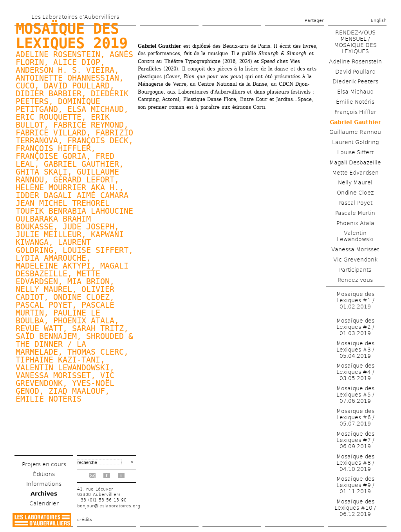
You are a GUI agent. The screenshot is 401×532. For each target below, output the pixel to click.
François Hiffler (355, 112)
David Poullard (77, 86)
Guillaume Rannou (355, 132)
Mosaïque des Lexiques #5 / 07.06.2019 (355, 395)
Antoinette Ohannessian (67, 78)
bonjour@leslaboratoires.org (109, 506)
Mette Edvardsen (355, 173)
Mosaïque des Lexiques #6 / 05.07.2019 (355, 417)
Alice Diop (77, 62)
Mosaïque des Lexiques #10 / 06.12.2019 (355, 508)
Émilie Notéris (49, 399)
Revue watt (39, 328)
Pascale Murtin (355, 213)
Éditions (44, 474)
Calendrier (44, 503)
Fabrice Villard (51, 133)
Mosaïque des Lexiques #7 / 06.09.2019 (355, 440)
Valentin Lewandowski (63, 368)
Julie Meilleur (49, 234)
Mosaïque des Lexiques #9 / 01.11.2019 (355, 485)
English (379, 21)
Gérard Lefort (84, 180)
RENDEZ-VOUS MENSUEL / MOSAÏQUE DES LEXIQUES (355, 42)
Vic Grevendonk (355, 260)
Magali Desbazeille (355, 162)
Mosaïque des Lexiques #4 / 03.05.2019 (355, 372)
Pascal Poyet (44, 305)
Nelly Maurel (44, 289)
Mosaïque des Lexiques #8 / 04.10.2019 (355, 463)
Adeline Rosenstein (355, 61)
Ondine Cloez (81, 297)
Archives (44, 494)
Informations (44, 484)
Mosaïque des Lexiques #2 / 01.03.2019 (355, 327)
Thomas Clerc (96, 352)
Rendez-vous (355, 280)
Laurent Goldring (355, 142)
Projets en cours (44, 464)
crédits (85, 520)
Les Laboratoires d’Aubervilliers (75, 17)
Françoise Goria (51, 156)
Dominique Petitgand (58, 105)
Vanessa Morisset (355, 249)
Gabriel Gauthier (81, 164)
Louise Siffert (96, 250)
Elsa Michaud (96, 109)
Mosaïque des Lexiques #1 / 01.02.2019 (355, 300)
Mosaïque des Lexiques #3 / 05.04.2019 (355, 350)
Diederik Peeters (355, 81)
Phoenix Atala (84, 321)
